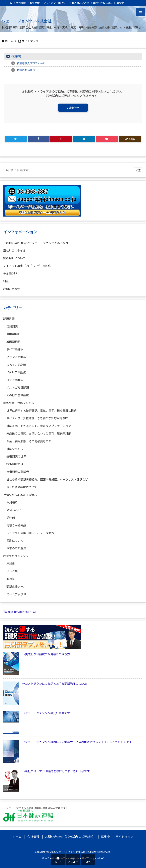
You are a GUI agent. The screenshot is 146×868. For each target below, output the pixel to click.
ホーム (8, 3)
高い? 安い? (14, 510)
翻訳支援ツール (16, 586)
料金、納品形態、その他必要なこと (29, 441)
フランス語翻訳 (16, 357)
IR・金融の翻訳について (22, 487)
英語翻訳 (12, 326)
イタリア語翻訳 (16, 372)
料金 (6, 281)
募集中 (120, 3)
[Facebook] (39, 139)
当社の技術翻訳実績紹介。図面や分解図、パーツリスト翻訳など (47, 479)
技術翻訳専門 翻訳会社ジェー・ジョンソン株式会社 (36, 243)
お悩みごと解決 (16, 548)
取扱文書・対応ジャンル (19, 403)
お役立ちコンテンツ (16, 556)
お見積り (12, 502)
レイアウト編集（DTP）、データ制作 (27, 266)
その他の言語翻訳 (18, 395)
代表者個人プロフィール (31, 63)
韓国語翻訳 (13, 342)
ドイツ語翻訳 (15, 349)
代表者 (16, 56)
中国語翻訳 (13, 334)
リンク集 (12, 571)
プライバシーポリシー (56, 3)
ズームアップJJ (16, 594)
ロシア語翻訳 (15, 380)
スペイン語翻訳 (16, 365)
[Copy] (130, 139)
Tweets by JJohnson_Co (20, 611)
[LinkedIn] (84, 139)
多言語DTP (10, 273)
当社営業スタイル (14, 250)
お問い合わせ (12, 289)
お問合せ (73, 108)
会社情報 (21, 3)
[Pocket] (107, 139)
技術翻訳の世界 (16, 456)
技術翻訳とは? (15, 464)
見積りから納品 (16, 525)
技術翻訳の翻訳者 (18, 472)
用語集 (11, 564)
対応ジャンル (15, 449)
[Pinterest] (61, 139)
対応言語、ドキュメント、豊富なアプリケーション (39, 426)
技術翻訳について (14, 258)
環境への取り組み (103, 3)
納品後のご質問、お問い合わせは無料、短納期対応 (39, 433)
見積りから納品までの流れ (20, 495)
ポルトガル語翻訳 (18, 387)
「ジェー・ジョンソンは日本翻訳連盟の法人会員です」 (36, 808)
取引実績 (35, 3)
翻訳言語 (9, 319)
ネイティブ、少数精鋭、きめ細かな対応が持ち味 (37, 418)
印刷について (15, 540)
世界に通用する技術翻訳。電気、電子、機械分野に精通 (42, 410)
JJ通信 (11, 579)
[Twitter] (16, 139)
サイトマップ (30, 41)
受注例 (11, 518)
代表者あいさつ (80, 3)
